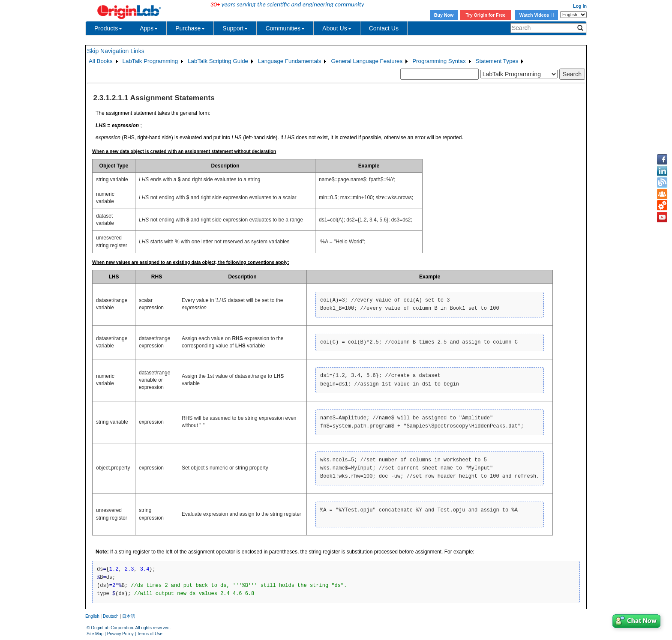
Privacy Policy (120, 634)
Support (235, 28)
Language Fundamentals (289, 61)
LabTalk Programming (150, 61)
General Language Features (367, 61)
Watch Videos (537, 15)
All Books (101, 61)
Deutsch (111, 616)
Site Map (95, 634)
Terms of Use (150, 634)
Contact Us (384, 28)
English (92, 616)
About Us (337, 28)
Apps (149, 28)
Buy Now (444, 15)
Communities (285, 28)
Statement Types (497, 61)
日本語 (129, 616)
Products (108, 28)
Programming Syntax (439, 61)
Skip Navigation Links (116, 51)
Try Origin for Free (486, 15)
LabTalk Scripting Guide (218, 61)
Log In (580, 6)
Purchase (190, 28)
